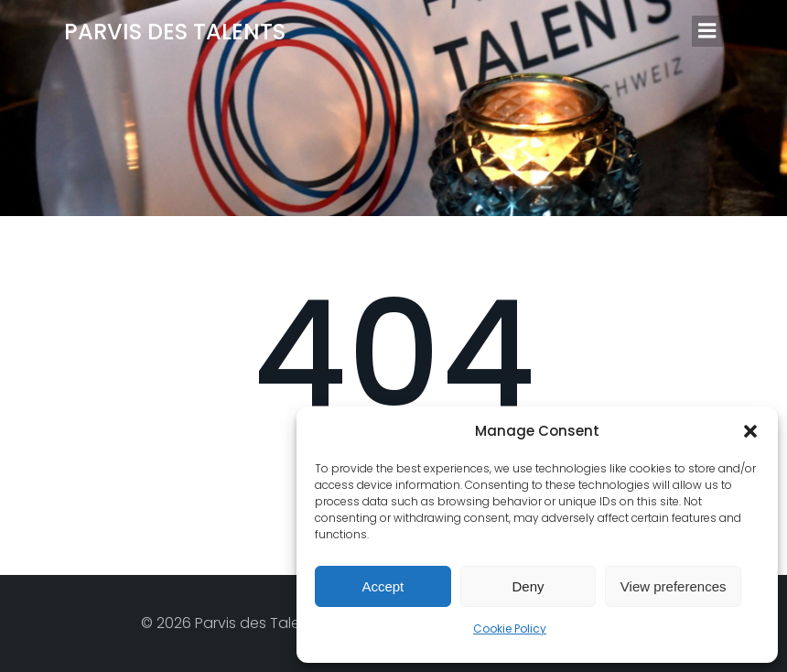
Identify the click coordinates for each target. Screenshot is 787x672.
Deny (528, 586)
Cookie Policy (510, 629)
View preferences (674, 586)
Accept (383, 586)
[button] (750, 431)
